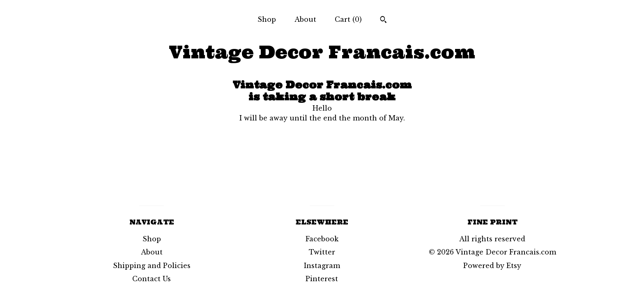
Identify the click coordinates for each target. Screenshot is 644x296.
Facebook (322, 239)
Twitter (322, 252)
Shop (267, 19)
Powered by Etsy (492, 266)
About (305, 19)
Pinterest (322, 279)
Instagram (322, 266)
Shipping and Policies (152, 266)
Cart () (348, 19)
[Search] (383, 21)
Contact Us (152, 279)
